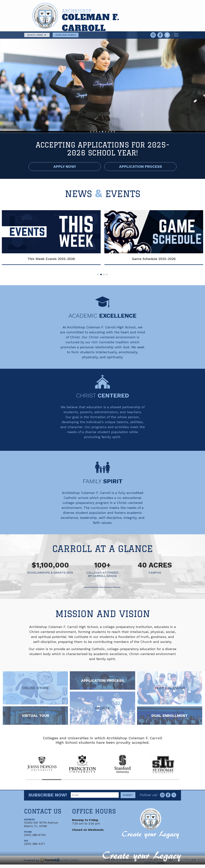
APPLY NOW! (65, 166)
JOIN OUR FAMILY (66, 35)
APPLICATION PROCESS (141, 166)
